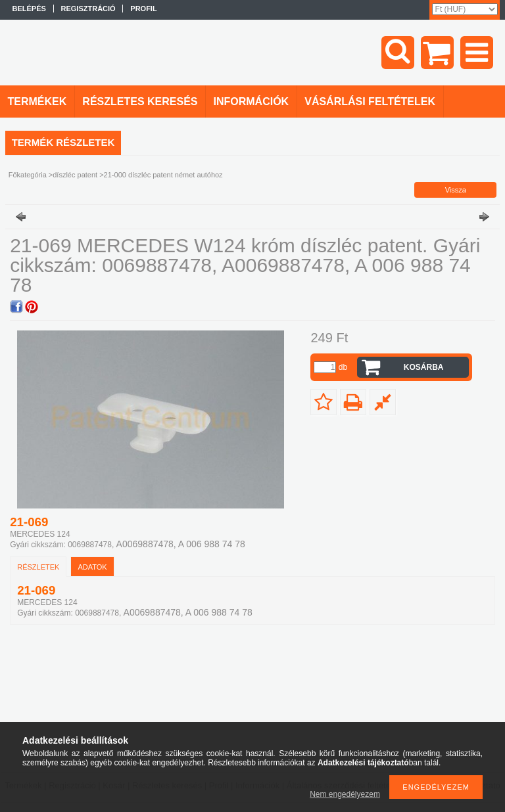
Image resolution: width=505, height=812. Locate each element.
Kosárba (424, 367)
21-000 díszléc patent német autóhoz (163, 175)
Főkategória (28, 175)
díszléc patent (75, 175)
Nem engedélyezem (345, 794)
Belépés (29, 9)
